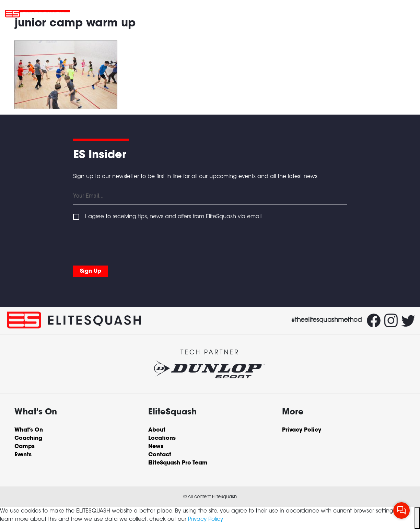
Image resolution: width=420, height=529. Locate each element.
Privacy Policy (206, 519)
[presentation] (125, 246)
